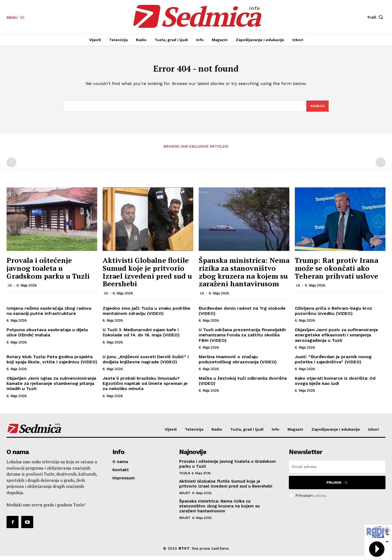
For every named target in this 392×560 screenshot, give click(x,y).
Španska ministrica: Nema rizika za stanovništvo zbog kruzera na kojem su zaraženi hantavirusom (244, 276)
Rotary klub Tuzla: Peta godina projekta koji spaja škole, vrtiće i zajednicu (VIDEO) (52, 363)
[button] (376, 17)
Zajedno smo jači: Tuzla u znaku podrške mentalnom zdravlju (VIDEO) (146, 315)
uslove (320, 499)
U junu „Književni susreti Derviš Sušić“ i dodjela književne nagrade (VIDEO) (146, 363)
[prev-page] (11, 166)
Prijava (337, 487)
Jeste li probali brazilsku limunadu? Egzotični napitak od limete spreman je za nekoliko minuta (145, 387)
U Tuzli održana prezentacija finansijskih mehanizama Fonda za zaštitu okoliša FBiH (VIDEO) (242, 339)
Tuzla (185, 477)
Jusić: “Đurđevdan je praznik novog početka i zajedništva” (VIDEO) (333, 363)
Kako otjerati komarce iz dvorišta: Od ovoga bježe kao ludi (335, 385)
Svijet (185, 497)
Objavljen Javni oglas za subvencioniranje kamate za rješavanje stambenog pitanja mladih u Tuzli (51, 387)
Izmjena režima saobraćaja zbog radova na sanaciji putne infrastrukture (49, 315)
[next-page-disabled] (381, 166)
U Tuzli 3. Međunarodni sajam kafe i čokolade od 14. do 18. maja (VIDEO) (141, 336)
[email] (337, 471)
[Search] (317, 109)
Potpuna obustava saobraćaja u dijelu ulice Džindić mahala (47, 336)
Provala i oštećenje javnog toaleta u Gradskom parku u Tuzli (48, 272)
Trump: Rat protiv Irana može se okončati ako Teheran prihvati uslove (336, 272)
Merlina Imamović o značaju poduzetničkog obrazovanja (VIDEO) (238, 363)
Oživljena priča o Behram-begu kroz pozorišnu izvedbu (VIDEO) (333, 315)
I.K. (10, 289)
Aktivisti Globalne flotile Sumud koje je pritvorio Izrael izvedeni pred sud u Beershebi (147, 276)
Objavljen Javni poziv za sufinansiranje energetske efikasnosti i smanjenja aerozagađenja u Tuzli (336, 339)
